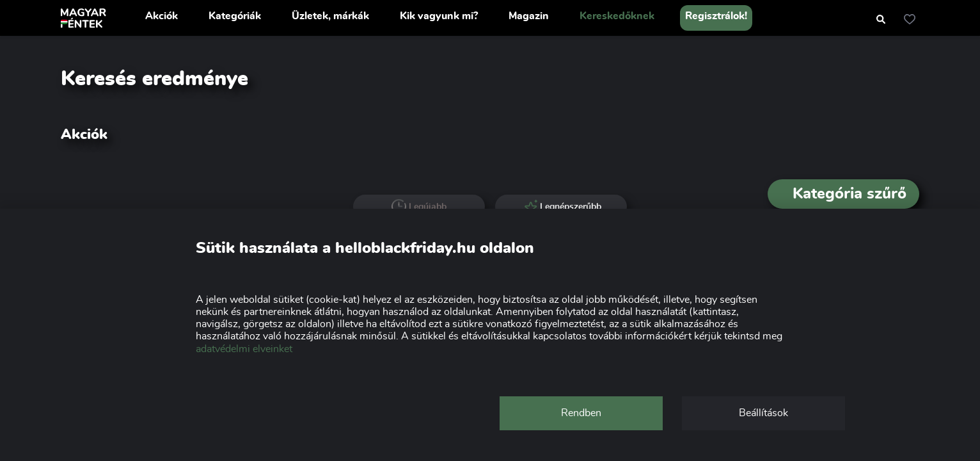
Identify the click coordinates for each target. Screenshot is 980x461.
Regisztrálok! (716, 16)
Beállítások (763, 413)
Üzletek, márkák (330, 16)
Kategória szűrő (843, 194)
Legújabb (419, 207)
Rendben (581, 413)
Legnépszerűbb (561, 206)
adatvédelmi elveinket (244, 349)
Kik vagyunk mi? (439, 16)
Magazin (529, 16)
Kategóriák (235, 16)
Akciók (162, 16)
